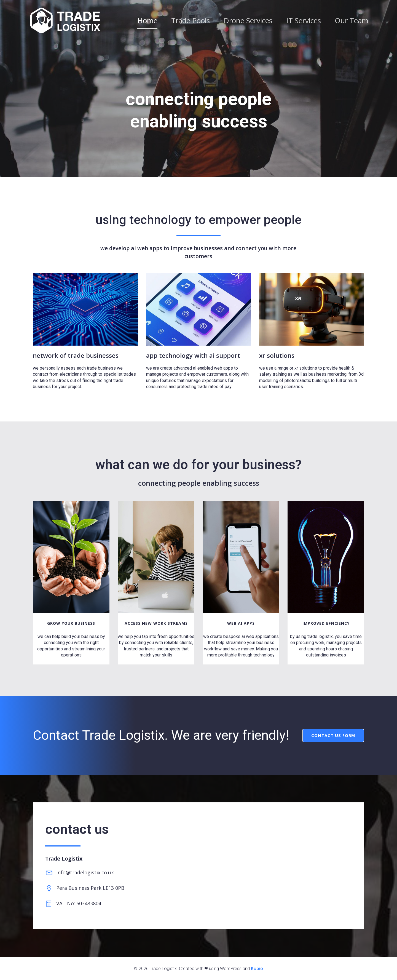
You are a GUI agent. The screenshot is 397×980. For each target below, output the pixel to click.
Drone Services (248, 22)
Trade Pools (191, 22)
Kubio (257, 968)
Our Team (352, 22)
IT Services (304, 22)
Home (147, 22)
